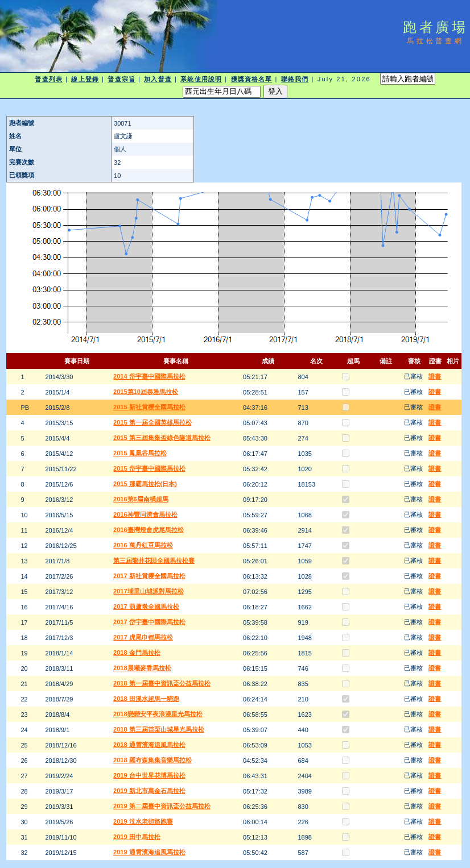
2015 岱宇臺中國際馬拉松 (149, 468)
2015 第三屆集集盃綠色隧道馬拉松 (162, 438)
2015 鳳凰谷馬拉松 (140, 453)
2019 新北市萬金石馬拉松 (149, 791)
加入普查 (158, 79)
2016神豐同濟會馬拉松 (145, 514)
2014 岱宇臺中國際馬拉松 (149, 376)
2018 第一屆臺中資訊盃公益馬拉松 (162, 683)
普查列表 (48, 79)
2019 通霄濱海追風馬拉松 (149, 852)
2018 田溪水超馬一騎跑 (146, 699)
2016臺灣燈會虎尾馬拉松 (148, 530)
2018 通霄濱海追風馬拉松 (149, 745)
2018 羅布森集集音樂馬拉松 (152, 760)
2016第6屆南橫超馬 (141, 499)
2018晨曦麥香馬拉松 (142, 668)
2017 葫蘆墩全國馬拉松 (146, 607)
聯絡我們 (295, 79)
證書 (435, 376)
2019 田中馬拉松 (137, 837)
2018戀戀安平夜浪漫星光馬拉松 (158, 714)
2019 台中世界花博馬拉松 (149, 775)
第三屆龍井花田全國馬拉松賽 (154, 560)
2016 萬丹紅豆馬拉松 (143, 545)
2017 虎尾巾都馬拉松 (143, 637)
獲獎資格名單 (252, 79)
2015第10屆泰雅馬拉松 (146, 392)
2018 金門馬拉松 (137, 653)
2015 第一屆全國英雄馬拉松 (152, 422)
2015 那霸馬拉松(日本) (145, 484)
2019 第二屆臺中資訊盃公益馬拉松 (162, 806)
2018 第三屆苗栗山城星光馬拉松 (159, 729)
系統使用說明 (201, 79)
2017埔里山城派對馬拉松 (148, 591)
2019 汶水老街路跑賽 (143, 821)
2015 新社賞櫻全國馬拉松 (149, 407)
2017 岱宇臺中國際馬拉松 (149, 622)
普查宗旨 (121, 79)
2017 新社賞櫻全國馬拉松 (149, 576)
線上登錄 (85, 79)
